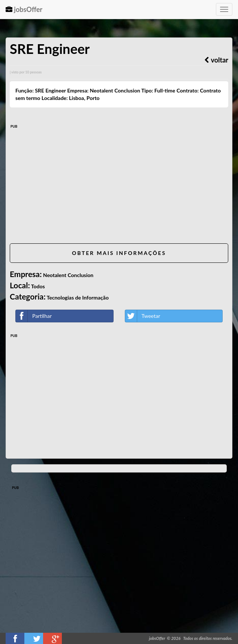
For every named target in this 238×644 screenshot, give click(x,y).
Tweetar (143, 316)
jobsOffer (24, 9)
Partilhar (34, 316)
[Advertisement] (119, 185)
